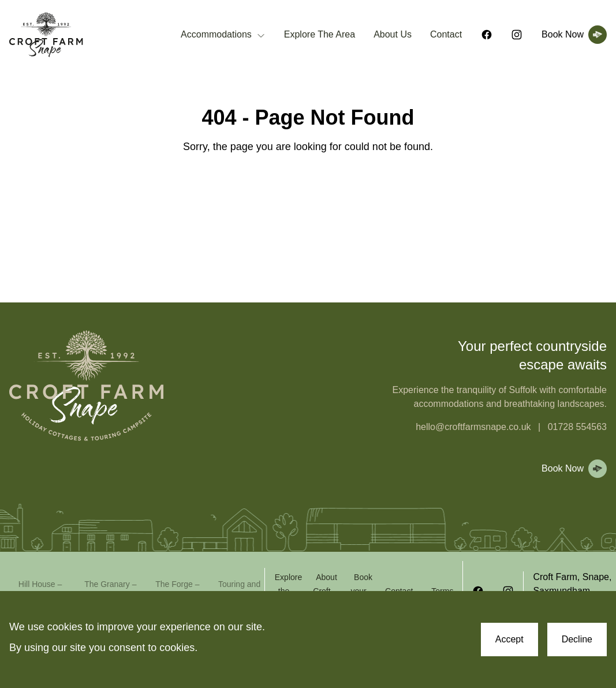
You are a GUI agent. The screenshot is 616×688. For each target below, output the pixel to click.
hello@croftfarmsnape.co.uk (473, 427)
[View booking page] (572, 35)
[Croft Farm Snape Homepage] (46, 35)
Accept (509, 639)
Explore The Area (320, 34)
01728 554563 (577, 427)
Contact (446, 34)
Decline (577, 639)
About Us (393, 34)
